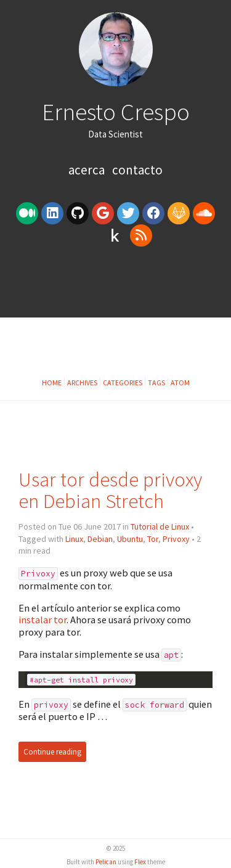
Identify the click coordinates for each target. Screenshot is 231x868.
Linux (74, 539)
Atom (180, 383)
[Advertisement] (115, 287)
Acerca (88, 170)
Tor (153, 539)
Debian (100, 539)
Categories (123, 383)
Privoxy (176, 539)
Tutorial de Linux (160, 526)
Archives (82, 383)
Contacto (137, 170)
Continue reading (52, 752)
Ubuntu (130, 539)
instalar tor (43, 620)
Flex (140, 862)
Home (52, 383)
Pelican (106, 862)
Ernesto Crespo (116, 112)
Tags (156, 383)
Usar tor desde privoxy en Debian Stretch (110, 490)
